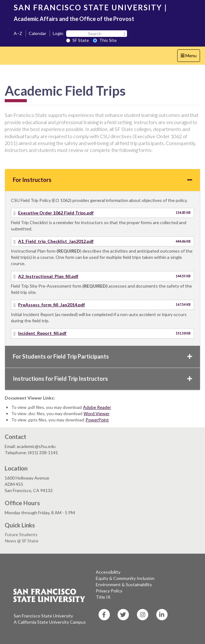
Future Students (21, 534)
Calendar (37, 33)
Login (58, 33)
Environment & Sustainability (124, 584)
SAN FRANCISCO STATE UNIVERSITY (88, 7)
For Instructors (102, 180)
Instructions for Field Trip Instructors (102, 379)
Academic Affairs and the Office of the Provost (74, 19)
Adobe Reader (97, 407)
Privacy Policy (109, 591)
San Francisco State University (43, 616)
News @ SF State (22, 541)
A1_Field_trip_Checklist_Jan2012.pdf (56, 241)
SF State (78, 40)
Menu (190, 57)
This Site (105, 40)
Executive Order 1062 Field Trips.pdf (56, 213)
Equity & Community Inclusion (125, 578)
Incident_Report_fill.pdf (42, 333)
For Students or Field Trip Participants (102, 356)
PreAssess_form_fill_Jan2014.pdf (51, 305)
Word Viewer (97, 413)
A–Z (18, 33)
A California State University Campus (50, 622)
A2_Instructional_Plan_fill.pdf (48, 276)
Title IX (103, 597)
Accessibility (108, 572)
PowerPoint (97, 420)
